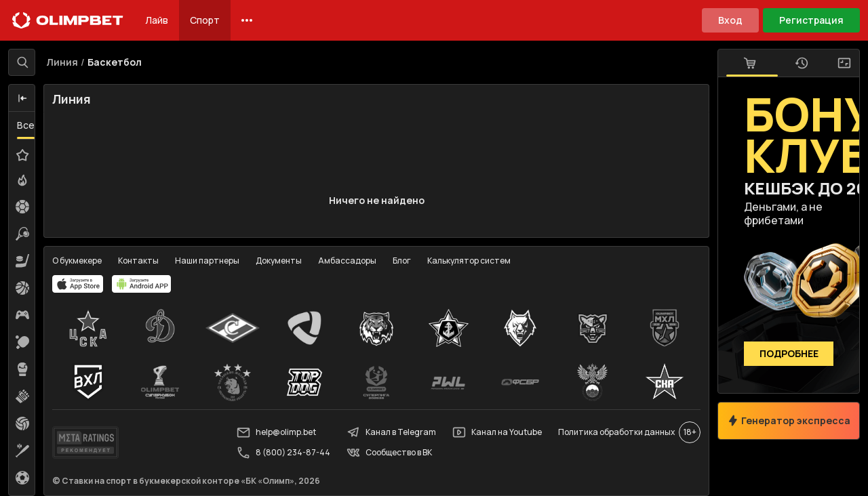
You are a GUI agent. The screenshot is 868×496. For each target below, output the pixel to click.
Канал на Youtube (497, 432)
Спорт (205, 20)
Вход (730, 20)
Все (26, 125)
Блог (402, 261)
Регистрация (811, 20)
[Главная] (68, 20)
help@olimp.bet (276, 432)
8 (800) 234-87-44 (283, 453)
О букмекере (77, 261)
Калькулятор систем (469, 261)
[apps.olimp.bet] (78, 284)
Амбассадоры (347, 261)
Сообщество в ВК (389, 453)
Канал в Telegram (391, 432)
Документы (279, 261)
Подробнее (789, 354)
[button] (22, 98)
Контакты (138, 261)
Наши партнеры (207, 261)
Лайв (157, 20)
